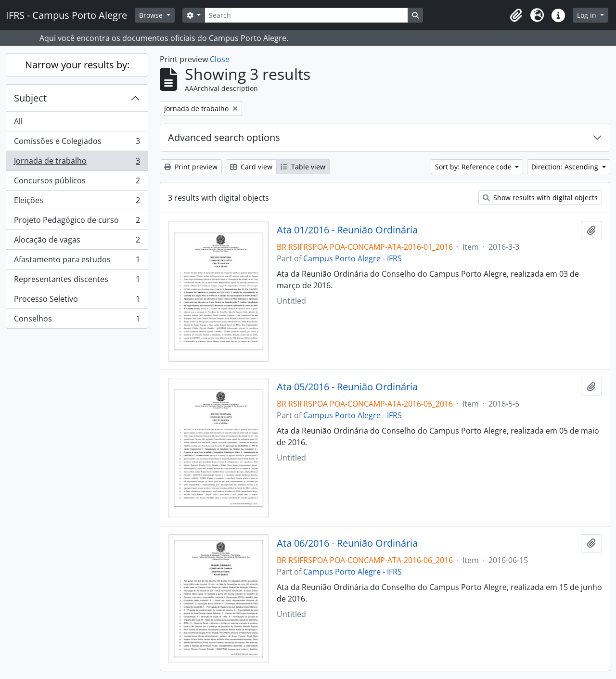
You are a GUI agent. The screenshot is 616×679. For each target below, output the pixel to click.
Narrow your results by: (77, 65)
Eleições (77, 202)
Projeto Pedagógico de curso (77, 222)
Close (220, 59)
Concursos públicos (77, 183)
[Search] (306, 15)
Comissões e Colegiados (77, 143)
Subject (30, 98)
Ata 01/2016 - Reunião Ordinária (347, 230)
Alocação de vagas (77, 242)
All (18, 121)
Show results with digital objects (540, 198)
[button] (516, 15)
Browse (152, 15)
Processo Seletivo (77, 301)
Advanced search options (224, 137)
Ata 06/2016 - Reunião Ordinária (347, 543)
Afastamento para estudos (77, 262)
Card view (251, 167)
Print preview (191, 167)
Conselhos (77, 320)
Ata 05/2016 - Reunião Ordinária (347, 387)
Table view (303, 167)
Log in (588, 15)
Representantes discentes (77, 281)
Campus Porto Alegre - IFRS (353, 258)
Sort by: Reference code (474, 167)
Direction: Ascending (566, 167)
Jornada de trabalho (77, 163)
